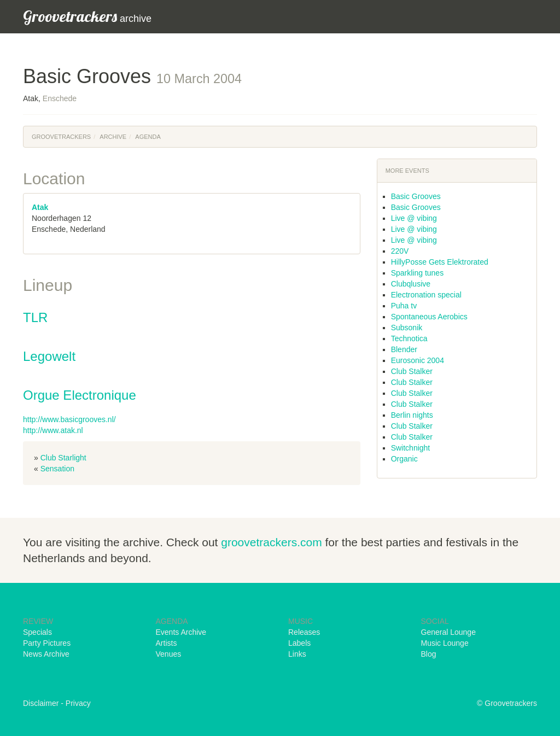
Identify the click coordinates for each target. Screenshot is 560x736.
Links (297, 654)
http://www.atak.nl (53, 430)
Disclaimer (41, 703)
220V (400, 251)
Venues (169, 654)
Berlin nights (412, 415)
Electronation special (426, 295)
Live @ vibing (414, 218)
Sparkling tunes (418, 273)
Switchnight (411, 448)
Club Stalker (412, 371)
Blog (429, 654)
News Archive (46, 654)
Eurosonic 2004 (418, 360)
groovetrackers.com (271, 542)
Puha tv (404, 306)
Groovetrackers (61, 137)
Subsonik (407, 328)
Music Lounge (445, 643)
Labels (299, 643)
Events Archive (181, 632)
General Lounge (448, 632)
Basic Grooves (416, 196)
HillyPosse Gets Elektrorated (440, 262)
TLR (35, 317)
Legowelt (49, 356)
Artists (167, 643)
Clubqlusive (411, 284)
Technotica (409, 338)
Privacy (78, 703)
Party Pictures (47, 643)
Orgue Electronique (80, 395)
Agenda (148, 137)
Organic (404, 459)
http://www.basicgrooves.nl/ (69, 419)
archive (87, 16)
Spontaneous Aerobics (429, 317)
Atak (40, 207)
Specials (37, 632)
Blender (404, 349)
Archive (113, 137)
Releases (304, 632)
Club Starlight (63, 458)
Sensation (57, 469)
